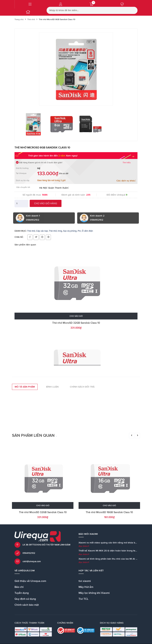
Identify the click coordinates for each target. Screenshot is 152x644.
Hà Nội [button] (43, 188)
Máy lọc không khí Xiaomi (94, 593)
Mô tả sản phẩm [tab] (25, 387)
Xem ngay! (72, 156)
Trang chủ (19, 20)
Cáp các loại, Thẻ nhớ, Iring (49, 231)
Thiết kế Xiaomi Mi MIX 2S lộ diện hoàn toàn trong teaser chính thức (115, 551)
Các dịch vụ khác (126, 181)
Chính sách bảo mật (27, 605)
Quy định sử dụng (25, 599)
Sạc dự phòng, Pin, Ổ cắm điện (78, 231)
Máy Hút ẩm (86, 587)
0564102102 (29, 553)
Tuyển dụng (22, 593)
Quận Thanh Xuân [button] (58, 188)
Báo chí (19, 587)
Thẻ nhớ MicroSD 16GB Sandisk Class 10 (109, 512)
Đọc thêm (84, 546)
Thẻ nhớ (31, 20)
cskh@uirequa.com (32, 562)
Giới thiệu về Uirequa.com (30, 581)
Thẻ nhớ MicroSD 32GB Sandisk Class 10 (76, 323)
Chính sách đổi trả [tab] (82, 387)
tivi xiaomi (85, 581)
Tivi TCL (83, 599)
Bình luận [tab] (52, 387)
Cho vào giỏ (76, 316)
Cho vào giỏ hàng (46, 203)
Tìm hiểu (127, 163)
